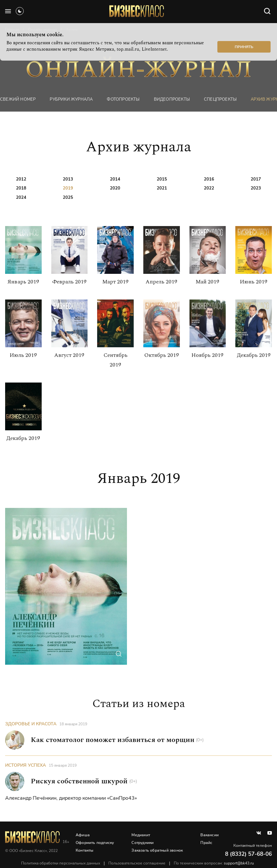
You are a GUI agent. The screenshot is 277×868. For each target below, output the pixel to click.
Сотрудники (143, 843)
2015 (162, 179)
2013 (68, 179)
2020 (115, 188)
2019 (68, 188)
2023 (256, 188)
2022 (209, 188)
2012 (21, 179)
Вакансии (210, 835)
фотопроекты (123, 99)
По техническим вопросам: (214, 863)
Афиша (83, 835)
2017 (256, 179)
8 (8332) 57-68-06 (248, 854)
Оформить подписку (95, 843)
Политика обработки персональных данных (61, 863)
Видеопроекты (172, 99)
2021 (162, 188)
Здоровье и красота (31, 724)
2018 (21, 188)
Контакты (85, 850)
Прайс (206, 843)
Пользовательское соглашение (137, 863)
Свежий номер (18, 99)
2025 (68, 198)
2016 (209, 179)
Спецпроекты (220, 99)
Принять (244, 47)
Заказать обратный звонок (157, 850)
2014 (115, 179)
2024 (21, 198)
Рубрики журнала (71, 99)
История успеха (25, 765)
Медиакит (141, 835)
